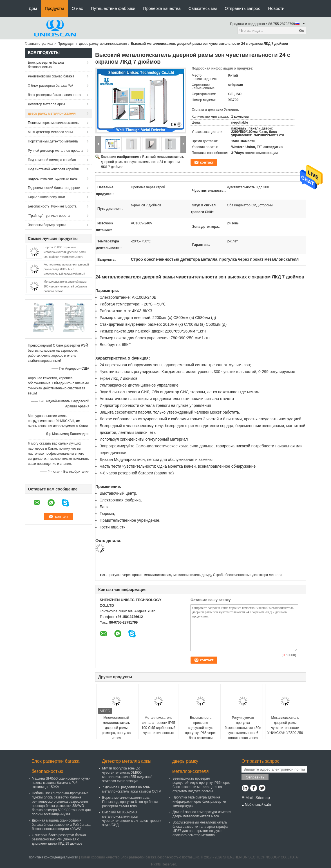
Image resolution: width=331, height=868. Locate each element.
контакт (207, 162)
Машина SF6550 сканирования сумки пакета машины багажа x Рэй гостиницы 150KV (61, 783)
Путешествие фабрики (113, 8)
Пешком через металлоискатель (53, 123)
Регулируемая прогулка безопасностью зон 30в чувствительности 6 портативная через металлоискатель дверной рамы (243, 733)
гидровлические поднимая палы (53, 178)
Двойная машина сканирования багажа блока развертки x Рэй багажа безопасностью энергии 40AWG (61, 825)
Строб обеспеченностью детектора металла (248, 575)
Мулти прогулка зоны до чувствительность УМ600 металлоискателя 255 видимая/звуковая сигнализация (127, 775)
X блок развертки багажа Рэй (51, 86)
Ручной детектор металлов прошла (56, 151)
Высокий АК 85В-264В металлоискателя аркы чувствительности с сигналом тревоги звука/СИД (132, 819)
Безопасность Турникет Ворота (52, 206)
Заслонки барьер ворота (47, 225)
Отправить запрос (242, 8)
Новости (276, 8)
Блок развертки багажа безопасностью (46, 65)
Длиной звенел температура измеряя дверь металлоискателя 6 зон (202, 814)
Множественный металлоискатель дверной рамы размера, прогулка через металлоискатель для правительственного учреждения (116, 735)
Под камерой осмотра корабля (52, 160)
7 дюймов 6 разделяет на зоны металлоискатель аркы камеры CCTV (132, 789)
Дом (33, 8)
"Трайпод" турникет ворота (49, 216)
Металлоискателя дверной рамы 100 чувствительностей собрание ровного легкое (65, 286)
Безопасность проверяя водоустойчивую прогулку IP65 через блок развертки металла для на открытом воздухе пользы (201, 735)
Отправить (255, 777)
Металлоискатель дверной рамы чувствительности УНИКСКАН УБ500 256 (285, 725)
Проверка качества (162, 8)
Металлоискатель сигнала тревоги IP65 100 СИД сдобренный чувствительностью (159, 725)
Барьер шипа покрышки (46, 197)
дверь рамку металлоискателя (103, 44)
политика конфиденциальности (54, 857)
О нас (77, 8)
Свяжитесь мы (203, 8)
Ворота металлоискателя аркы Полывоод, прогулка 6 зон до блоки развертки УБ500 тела (130, 802)
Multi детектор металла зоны (50, 132)
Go (302, 31)
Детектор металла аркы (46, 104)
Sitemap (262, 798)
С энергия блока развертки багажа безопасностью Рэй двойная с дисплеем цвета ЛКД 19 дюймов (59, 839)
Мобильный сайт (256, 805)
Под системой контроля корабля (53, 169)
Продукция (66, 44)
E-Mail (247, 798)
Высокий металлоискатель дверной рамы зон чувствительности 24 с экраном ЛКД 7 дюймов (142, 162)
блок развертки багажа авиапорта (54, 95)
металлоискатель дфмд (192, 575)
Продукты (54, 8)
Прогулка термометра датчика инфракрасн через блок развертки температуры (199, 802)
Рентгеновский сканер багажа (51, 76)
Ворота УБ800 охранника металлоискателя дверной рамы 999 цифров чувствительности (65, 252)
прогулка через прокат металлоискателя (139, 575)
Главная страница (39, 44)
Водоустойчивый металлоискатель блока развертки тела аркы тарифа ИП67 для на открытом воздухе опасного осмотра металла (200, 829)
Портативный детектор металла (53, 141)
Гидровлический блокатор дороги (54, 188)
